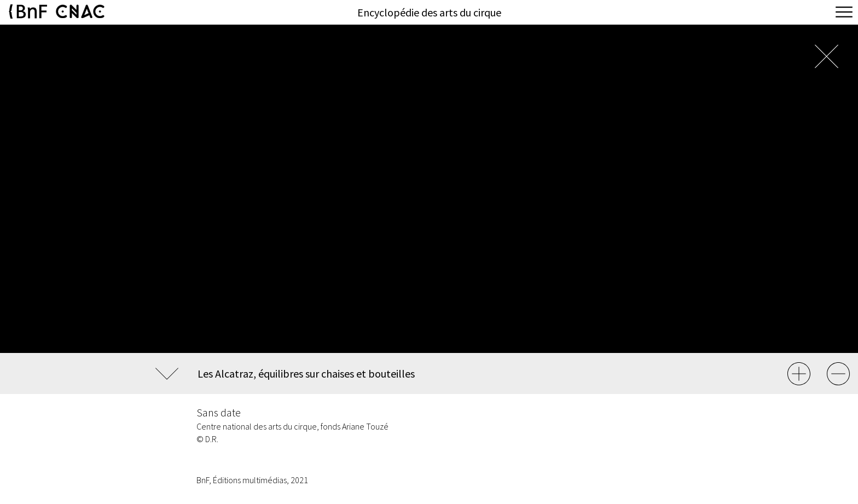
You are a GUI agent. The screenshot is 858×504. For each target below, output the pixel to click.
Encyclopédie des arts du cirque (429, 12)
